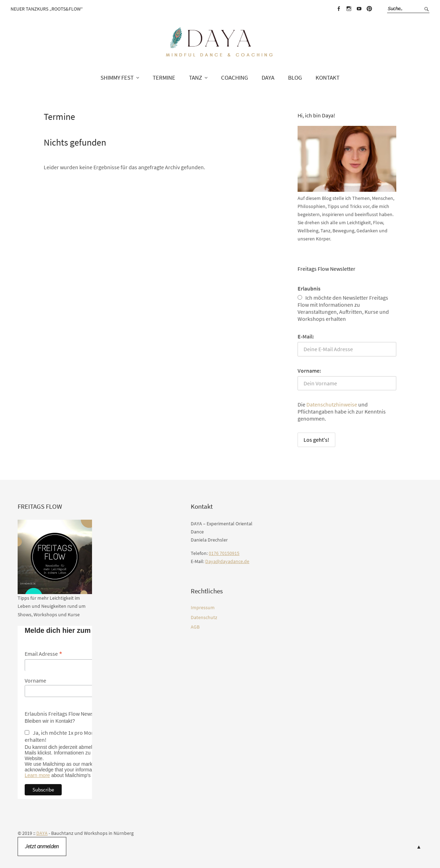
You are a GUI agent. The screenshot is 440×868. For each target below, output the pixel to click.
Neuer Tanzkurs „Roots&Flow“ (47, 9)
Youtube (359, 9)
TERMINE (164, 78)
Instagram (349, 9)
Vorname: (309, 371)
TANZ (195, 78)
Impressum (203, 607)
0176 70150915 (224, 553)
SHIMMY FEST (117, 78)
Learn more (37, 775)
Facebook (338, 9)
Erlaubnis (309, 288)
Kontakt (328, 78)
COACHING (234, 78)
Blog (295, 78)
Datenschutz (204, 617)
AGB (195, 627)
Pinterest (369, 9)
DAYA (268, 78)
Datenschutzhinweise (332, 404)
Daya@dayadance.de (227, 561)
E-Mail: (306, 336)
